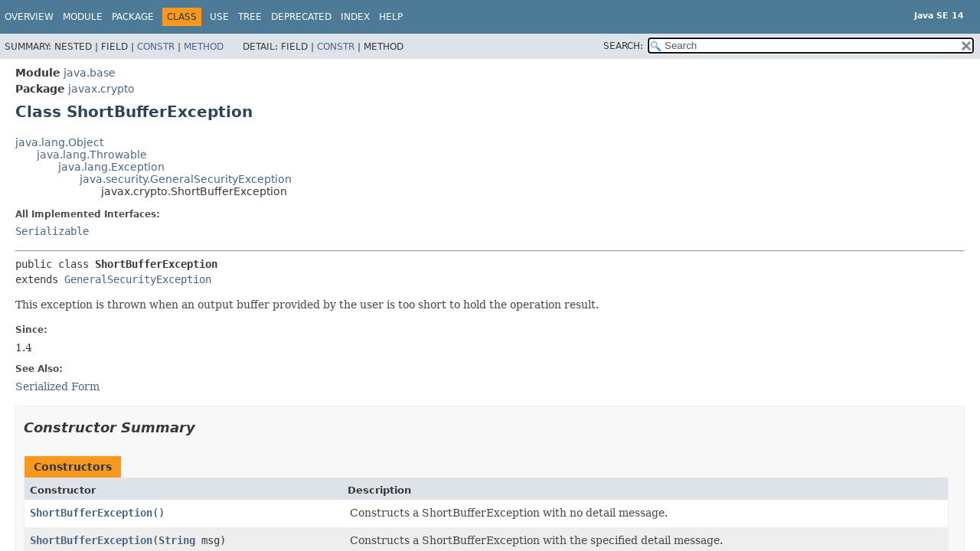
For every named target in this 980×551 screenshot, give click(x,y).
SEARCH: (623, 46)
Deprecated (301, 17)
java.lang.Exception (111, 167)
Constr (156, 47)
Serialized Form (57, 386)
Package (133, 17)
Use (219, 17)
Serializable (52, 231)
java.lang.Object (59, 142)
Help (391, 17)
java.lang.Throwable (92, 155)
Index (355, 17)
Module (83, 17)
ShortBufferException (91, 513)
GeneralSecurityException (138, 279)
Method (204, 47)
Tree (250, 17)
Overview (29, 17)
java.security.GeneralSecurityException (186, 179)
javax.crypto (101, 89)
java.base (90, 73)
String (177, 540)
